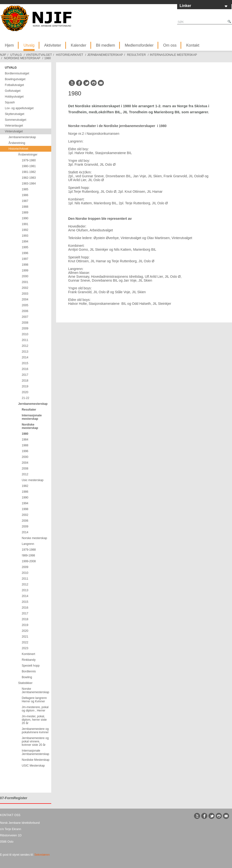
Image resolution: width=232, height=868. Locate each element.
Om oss (170, 45)
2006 (25, 311)
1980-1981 (29, 166)
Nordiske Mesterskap (36, 760)
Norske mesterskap (34, 538)
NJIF (3, 55)
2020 (25, 392)
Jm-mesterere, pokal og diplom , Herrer (35, 709)
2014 (25, 357)
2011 (25, 340)
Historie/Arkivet (70, 55)
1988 (25, 207)
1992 (25, 230)
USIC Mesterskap (33, 766)
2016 (25, 369)
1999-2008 (29, 561)
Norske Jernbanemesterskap (36, 690)
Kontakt (193, 45)
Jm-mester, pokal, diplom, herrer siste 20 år (34, 720)
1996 (25, 253)
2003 (25, 294)
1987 (25, 201)
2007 (25, 317)
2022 (25, 642)
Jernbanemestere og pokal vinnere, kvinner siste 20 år (35, 741)
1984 (25, 440)
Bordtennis (29, 671)
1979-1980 (29, 160)
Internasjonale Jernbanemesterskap (36, 752)
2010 (25, 334)
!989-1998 (28, 555)
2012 (25, 346)
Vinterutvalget (39, 55)
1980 (47, 58)
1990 (25, 218)
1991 (25, 224)
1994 (25, 242)
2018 (25, 381)
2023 (25, 648)
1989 (25, 213)
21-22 (25, 398)
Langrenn (28, 544)
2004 (25, 299)
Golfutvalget (13, 91)
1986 (25, 195)
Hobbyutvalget (14, 97)
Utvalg (29, 45)
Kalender (79, 45)
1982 (25, 486)
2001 (25, 282)
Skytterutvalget (14, 114)
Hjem (9, 45)
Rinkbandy (29, 660)
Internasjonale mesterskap (173, 55)
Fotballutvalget (14, 85)
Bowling (27, 677)
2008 (25, 323)
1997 (25, 259)
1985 (25, 189)
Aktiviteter (53, 45)
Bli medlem (105, 45)
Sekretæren (42, 855)
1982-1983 (29, 178)
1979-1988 (29, 550)
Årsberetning (17, 143)
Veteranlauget (14, 126)
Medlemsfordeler (139, 45)
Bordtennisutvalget (17, 73)
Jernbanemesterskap (105, 55)
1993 (25, 236)
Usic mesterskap (33, 480)
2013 (25, 352)
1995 (25, 247)
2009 (25, 328)
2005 (25, 305)
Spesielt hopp (31, 666)
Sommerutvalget (16, 120)
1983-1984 (29, 184)
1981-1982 (29, 172)
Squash (10, 102)
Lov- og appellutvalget (19, 108)
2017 (25, 375)
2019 (25, 386)
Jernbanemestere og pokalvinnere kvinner (35, 731)
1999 (25, 270)
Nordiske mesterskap (22, 58)
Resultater (136, 55)
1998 (25, 265)
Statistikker (25, 683)
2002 (25, 288)
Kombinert (28, 654)
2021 (25, 637)
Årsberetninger (28, 155)
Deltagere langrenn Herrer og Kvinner (34, 700)
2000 (25, 276)
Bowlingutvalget (15, 79)
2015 (25, 363)
